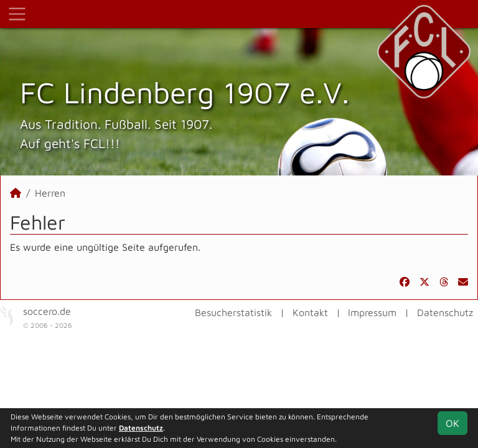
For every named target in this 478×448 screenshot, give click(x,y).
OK (452, 423)
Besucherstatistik (233, 312)
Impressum (372, 312)
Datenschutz (445, 312)
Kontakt (310, 312)
